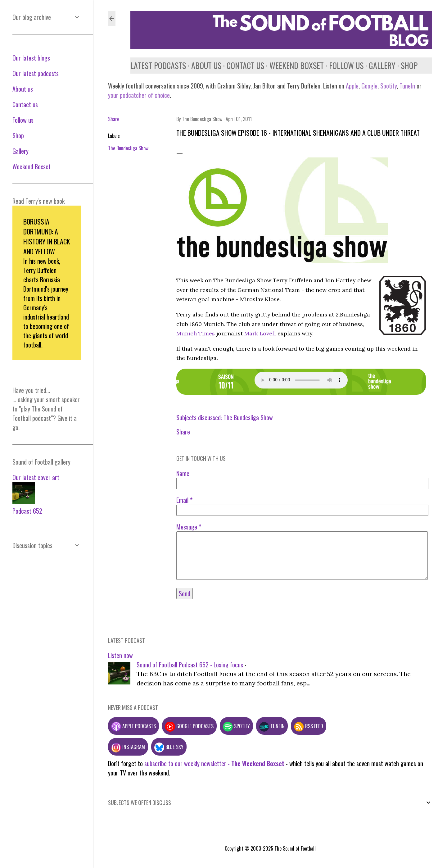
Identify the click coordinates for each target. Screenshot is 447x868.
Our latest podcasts (36, 73)
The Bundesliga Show (128, 148)
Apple (352, 86)
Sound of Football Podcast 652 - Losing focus (190, 665)
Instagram (128, 747)
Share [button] (114, 119)
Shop (409, 65)
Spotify (388, 86)
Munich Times (196, 333)
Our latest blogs (31, 58)
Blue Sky (169, 747)
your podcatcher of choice (139, 95)
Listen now (120, 655)
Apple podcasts (133, 726)
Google (369, 86)
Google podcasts (189, 726)
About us (206, 65)
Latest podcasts (158, 65)
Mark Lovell (260, 333)
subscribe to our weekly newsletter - (214, 763)
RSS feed (309, 726)
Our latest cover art (36, 477)
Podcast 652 (27, 511)
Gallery (382, 65)
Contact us (245, 65)
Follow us (346, 65)
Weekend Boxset (297, 65)
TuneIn (407, 86)
